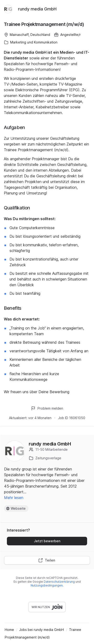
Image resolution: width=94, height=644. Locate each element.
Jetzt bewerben (47, 541)
